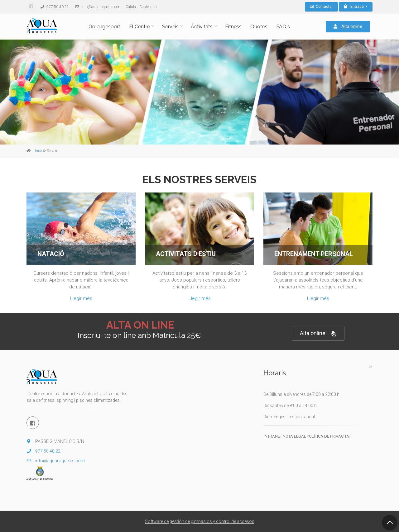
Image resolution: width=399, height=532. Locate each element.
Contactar (321, 7)
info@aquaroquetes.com (97, 7)
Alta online (348, 26)
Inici (38, 151)
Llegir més (81, 298)
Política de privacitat (329, 436)
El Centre (139, 27)
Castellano (148, 7)
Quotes (259, 27)
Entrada (354, 7)
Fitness (233, 27)
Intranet (273, 436)
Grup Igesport (104, 27)
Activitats (202, 27)
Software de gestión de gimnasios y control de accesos (200, 521)
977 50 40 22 (53, 7)
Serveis (170, 27)
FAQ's (283, 27)
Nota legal (294, 436)
